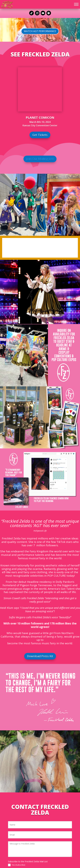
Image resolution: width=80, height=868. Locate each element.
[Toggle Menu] (76, 4)
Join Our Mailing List (40, 159)
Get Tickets (40, 135)
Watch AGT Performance (40, 31)
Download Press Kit (40, 656)
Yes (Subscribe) (17, 865)
